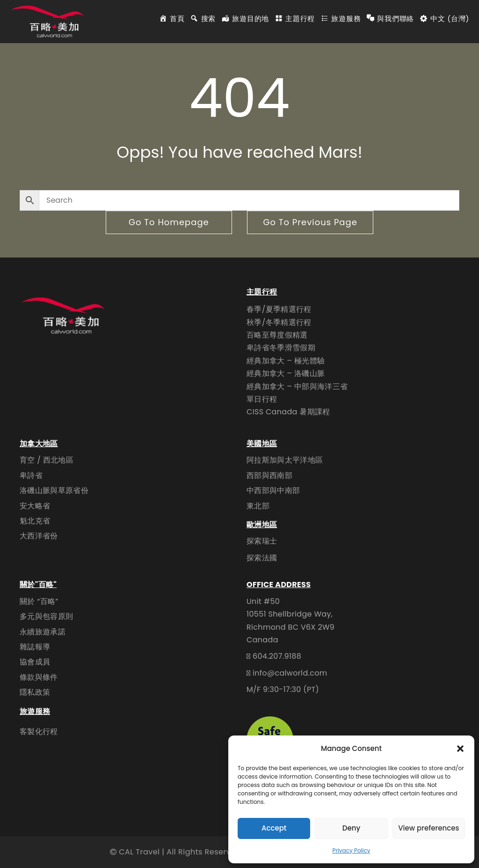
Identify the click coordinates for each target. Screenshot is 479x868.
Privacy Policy (351, 850)
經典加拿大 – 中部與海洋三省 (297, 386)
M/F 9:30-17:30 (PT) (283, 689)
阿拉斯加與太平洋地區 (285, 460)
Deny (351, 828)
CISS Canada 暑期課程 (288, 412)
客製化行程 (39, 732)
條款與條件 (39, 677)
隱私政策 (35, 692)
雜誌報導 (35, 647)
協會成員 (35, 662)
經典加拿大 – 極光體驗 (286, 361)
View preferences (428, 828)
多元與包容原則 (46, 616)
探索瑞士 (262, 541)
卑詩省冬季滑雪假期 (281, 348)
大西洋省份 (39, 536)
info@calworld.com (290, 673)
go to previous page (310, 222)
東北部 (258, 506)
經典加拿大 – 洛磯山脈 (286, 373)
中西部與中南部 (273, 490)
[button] (460, 749)
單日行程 (262, 399)
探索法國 (262, 558)
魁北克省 (35, 521)
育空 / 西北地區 (47, 460)
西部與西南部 (269, 475)
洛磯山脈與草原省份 (54, 490)
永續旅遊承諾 (43, 632)
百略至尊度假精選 (277, 335)
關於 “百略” (39, 601)
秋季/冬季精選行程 (279, 322)
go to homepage (169, 222)
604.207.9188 (277, 656)
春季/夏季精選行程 (279, 309)
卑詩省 (31, 475)
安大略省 (35, 506)
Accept (274, 828)
